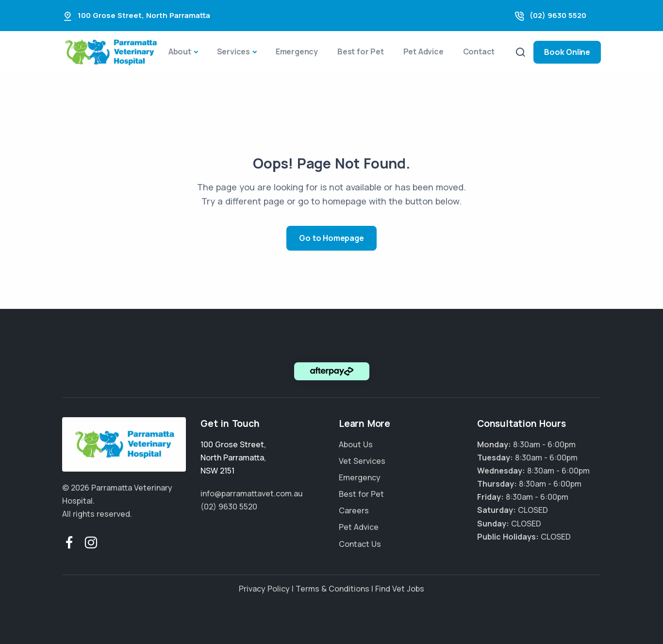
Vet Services (362, 461)
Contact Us (360, 544)
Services (233, 51)
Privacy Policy (264, 589)
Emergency (297, 51)
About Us (356, 444)
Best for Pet (361, 51)
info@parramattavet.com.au (252, 493)
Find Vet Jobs (400, 589)
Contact (479, 51)
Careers (354, 510)
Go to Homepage (331, 238)
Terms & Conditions (332, 589)
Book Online (567, 52)
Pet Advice (423, 51)
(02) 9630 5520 (558, 15)
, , (233, 458)
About (180, 51)
